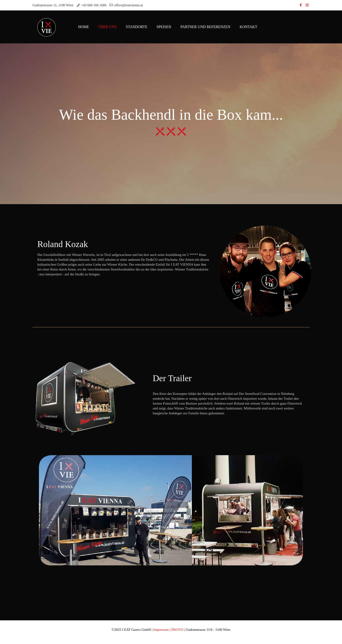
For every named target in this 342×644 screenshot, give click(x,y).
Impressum (161, 630)
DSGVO (177, 630)
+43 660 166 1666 (94, 5)
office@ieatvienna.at (128, 5)
